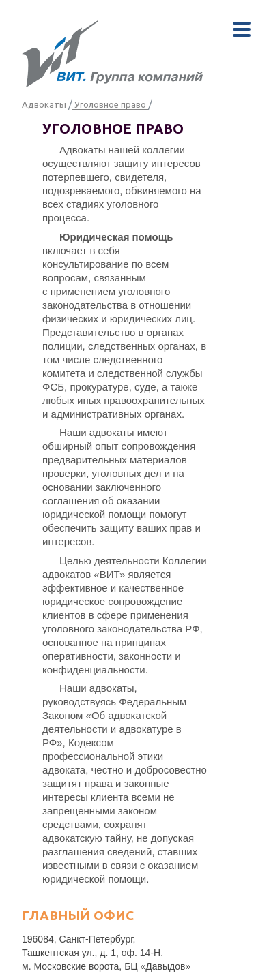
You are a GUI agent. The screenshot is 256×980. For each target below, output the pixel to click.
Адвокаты (44, 104)
